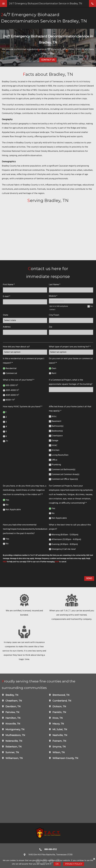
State (5, 315)
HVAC (53, 445)
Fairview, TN (12, 712)
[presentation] (21, 570)
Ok (57, 864)
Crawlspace (56, 436)
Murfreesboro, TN (15, 735)
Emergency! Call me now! (62, 549)
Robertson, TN (13, 747)
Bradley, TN (12, 695)
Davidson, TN (13, 707)
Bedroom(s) (56, 431)
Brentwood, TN (61, 695)
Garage (54, 441)
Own (52, 368)
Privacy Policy (74, 864)
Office (53, 460)
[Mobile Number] (71, 301)
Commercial (10, 373)
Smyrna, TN (59, 747)
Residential (10, 368)
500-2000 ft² (10, 385)
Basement (55, 421)
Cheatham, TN (13, 701)
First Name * (9, 285)
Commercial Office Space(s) (63, 479)
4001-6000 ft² (11, 395)
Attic (53, 417)
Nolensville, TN (13, 741)
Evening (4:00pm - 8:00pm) (63, 544)
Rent (53, 373)
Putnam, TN (59, 741)
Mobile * (53, 296)
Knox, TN (57, 718)
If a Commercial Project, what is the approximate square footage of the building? (71, 382)
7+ (5, 441)
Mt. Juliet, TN (59, 729)
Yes (91, 306)
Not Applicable (12, 510)
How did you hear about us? (16, 347)
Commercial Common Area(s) (64, 474)
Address (7, 327)
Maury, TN (58, 724)
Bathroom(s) (56, 426)
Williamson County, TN (65, 758)
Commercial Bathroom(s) (62, 470)
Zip (50, 327)
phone (92, 3)
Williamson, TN (14, 758)
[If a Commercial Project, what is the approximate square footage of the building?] (71, 390)
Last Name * (55, 285)
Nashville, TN (59, 735)
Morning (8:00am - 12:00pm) (64, 535)
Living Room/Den (59, 455)
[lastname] (71, 290)
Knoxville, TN (12, 724)
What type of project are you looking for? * (70, 347)
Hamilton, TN (13, 718)
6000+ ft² (9, 400)
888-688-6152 (51, 849)
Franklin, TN (59, 712)
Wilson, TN (58, 752)
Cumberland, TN (61, 701)
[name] (25, 290)
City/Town (54, 315)
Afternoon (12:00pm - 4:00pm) (65, 539)
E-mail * (6, 296)
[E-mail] (25, 302)
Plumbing (55, 465)
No (6, 505)
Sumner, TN (12, 752)
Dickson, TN (59, 707)
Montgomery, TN (15, 729)
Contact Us (48, 60)
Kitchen (54, 450)
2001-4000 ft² (11, 390)
